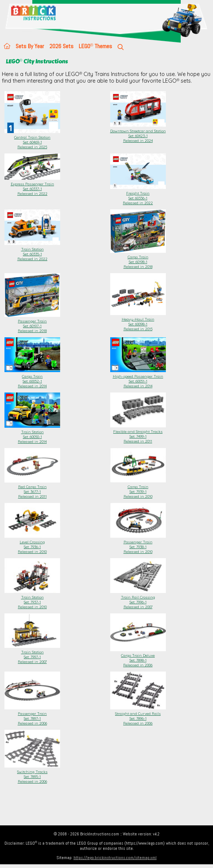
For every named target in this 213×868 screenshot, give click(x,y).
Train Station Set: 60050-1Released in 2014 (32, 434)
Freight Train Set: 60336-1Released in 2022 (138, 196)
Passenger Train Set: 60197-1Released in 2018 (32, 324)
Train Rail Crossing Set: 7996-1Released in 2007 (138, 600)
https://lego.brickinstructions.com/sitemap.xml (115, 858)
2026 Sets (61, 46)
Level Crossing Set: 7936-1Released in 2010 (32, 544)
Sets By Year (30, 46)
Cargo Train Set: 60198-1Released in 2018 (138, 259)
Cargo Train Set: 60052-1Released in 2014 (32, 379)
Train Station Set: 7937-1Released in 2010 (32, 600)
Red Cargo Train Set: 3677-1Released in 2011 (32, 489)
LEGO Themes (95, 46)
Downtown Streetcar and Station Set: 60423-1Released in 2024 (138, 133)
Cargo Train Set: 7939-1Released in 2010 (138, 489)
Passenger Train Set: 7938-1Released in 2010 (138, 544)
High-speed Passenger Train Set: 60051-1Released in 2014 (138, 379)
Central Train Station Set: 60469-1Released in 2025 (32, 140)
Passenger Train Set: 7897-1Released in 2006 (32, 716)
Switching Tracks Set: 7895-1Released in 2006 (32, 774)
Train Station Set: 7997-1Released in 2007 (32, 655)
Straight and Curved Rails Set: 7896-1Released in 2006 (138, 716)
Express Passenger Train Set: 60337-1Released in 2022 (32, 186)
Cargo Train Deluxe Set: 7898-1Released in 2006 (138, 658)
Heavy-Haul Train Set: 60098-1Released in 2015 (138, 322)
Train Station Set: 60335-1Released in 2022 (32, 252)
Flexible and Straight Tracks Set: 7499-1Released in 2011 (138, 434)
